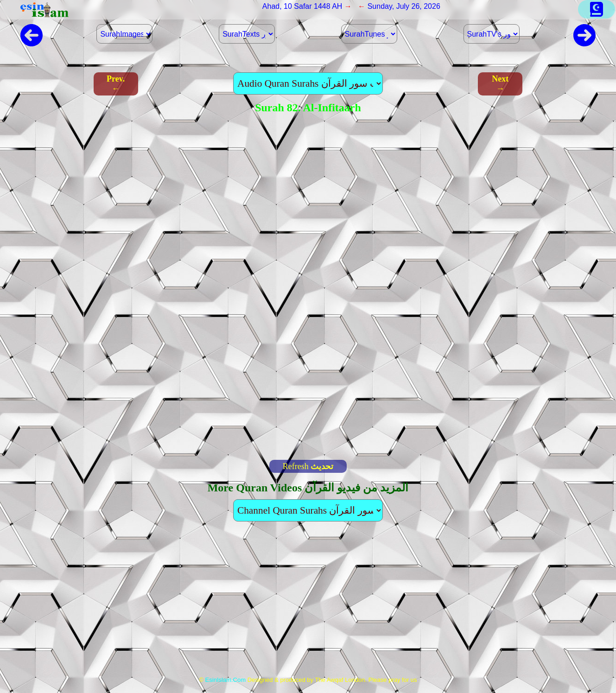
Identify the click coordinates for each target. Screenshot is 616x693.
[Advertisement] (308, 603)
